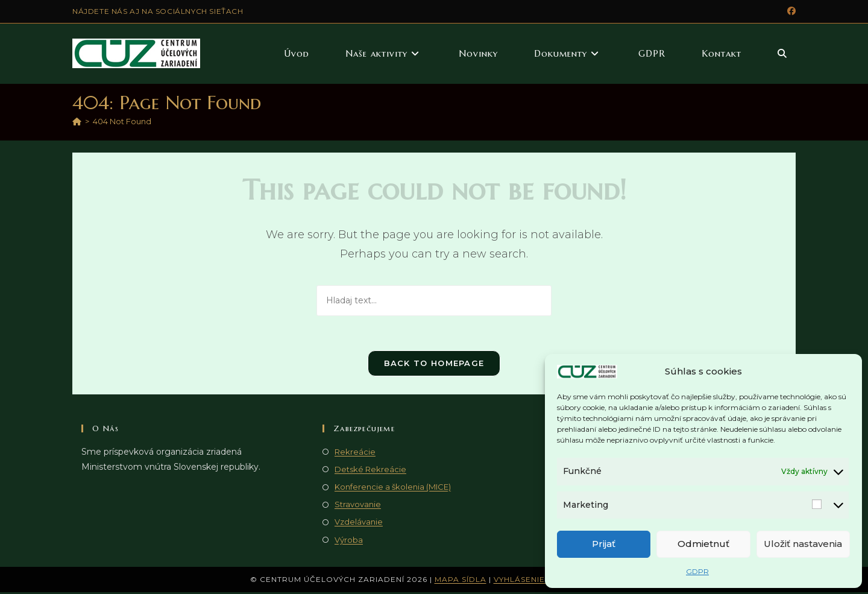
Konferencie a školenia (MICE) (393, 488)
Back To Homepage (434, 365)
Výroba (349, 542)
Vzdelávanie (359, 524)
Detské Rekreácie (370, 471)
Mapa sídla (461, 581)
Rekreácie (355, 453)
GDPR (697, 571)
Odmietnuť (703, 544)
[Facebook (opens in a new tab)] (790, 11)
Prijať (604, 544)
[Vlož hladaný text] (434, 301)
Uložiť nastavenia (803, 544)
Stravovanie (358, 506)
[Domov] (77, 121)
